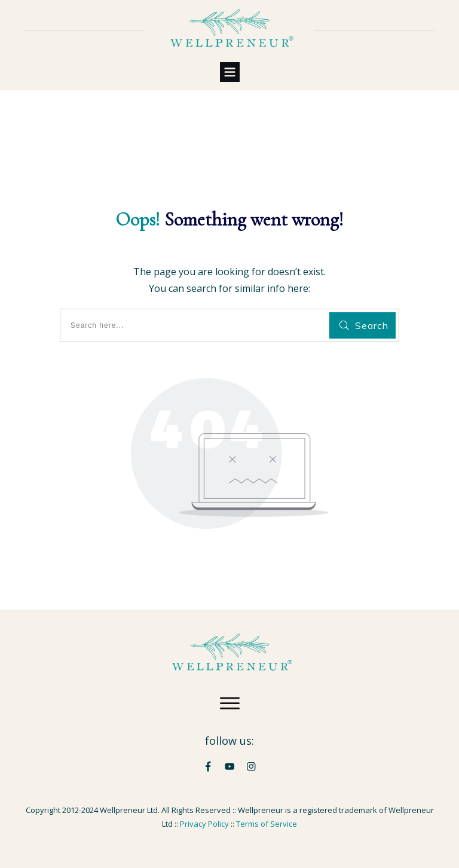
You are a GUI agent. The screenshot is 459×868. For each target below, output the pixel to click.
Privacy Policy (204, 824)
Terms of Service (267, 824)
